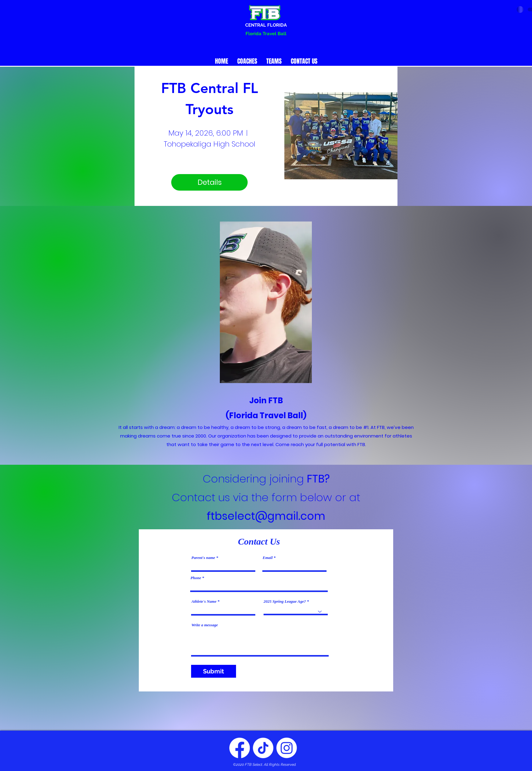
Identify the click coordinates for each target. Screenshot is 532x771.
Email (268, 558)
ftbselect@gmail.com (266, 516)
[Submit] (214, 671)
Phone (196, 578)
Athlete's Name (204, 601)
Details (210, 182)
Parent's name (203, 558)
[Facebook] (240, 748)
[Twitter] (263, 748)
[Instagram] (287, 748)
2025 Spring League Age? (285, 601)
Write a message (205, 625)
